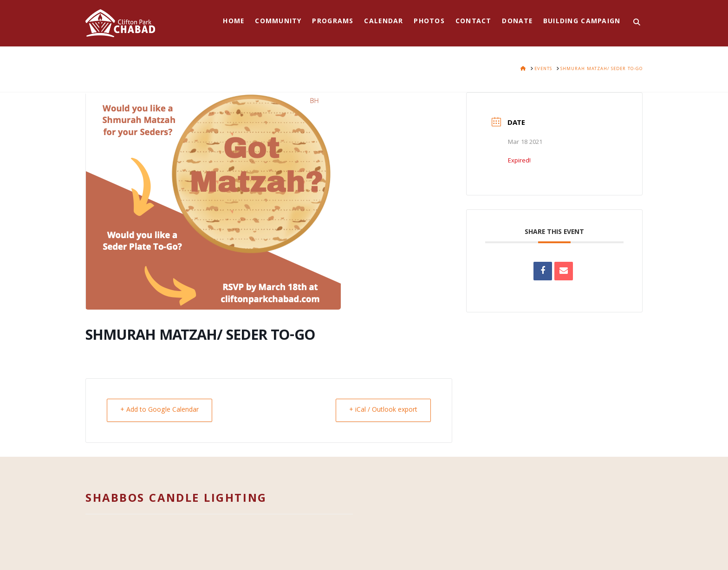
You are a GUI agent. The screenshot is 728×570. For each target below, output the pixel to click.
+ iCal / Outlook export (383, 410)
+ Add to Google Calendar (159, 410)
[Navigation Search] (634, 23)
